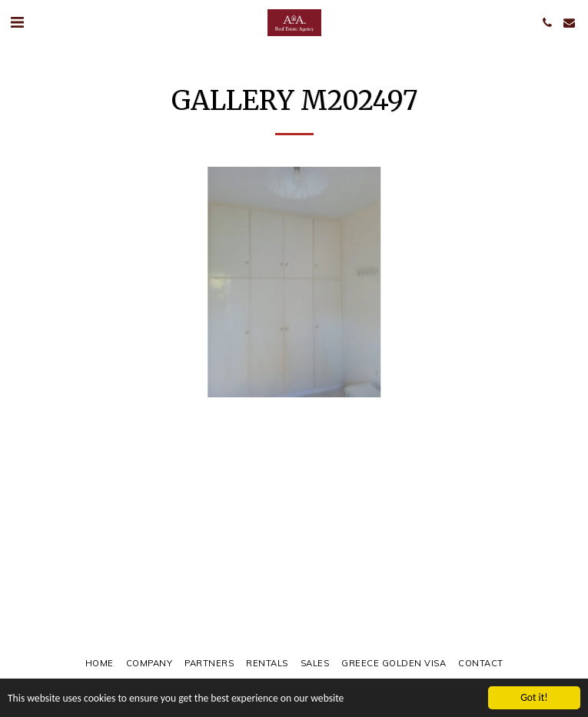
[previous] (23, 282)
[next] (565, 282)
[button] (17, 22)
